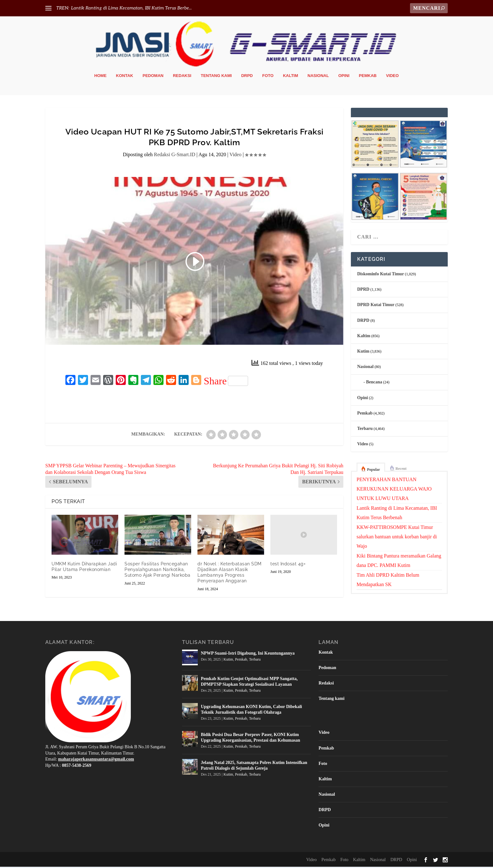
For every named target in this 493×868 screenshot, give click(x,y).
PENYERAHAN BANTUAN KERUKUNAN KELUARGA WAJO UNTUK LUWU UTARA (394, 490)
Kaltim (291, 77)
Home (100, 77)
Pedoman (153, 77)
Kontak (125, 77)
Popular (373, 471)
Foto (268, 77)
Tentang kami (216, 77)
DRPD (247, 77)
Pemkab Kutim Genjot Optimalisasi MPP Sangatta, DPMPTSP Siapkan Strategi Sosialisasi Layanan (249, 682)
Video (392, 77)
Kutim (363, 352)
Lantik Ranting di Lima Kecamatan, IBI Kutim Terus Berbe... (131, 8)
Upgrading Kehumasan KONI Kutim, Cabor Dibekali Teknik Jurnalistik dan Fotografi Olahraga (252, 710)
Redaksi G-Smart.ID (174, 156)
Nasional (318, 77)
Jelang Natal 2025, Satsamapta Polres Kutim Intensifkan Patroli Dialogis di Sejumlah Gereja (254, 766)
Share (226, 382)
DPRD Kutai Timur (376, 306)
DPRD (363, 291)
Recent (401, 470)
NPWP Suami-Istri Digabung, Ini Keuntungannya (248, 654)
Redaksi (182, 77)
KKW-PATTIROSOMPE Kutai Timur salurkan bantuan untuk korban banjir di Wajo (397, 538)
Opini (344, 77)
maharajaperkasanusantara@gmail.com (96, 760)
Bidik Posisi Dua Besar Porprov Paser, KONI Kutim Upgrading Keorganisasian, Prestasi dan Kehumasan (251, 738)
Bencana (374, 383)
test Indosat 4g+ (288, 565)
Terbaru (365, 430)
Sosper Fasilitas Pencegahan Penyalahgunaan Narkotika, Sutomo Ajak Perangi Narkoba (158, 571)
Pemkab (368, 77)
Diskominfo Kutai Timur (381, 275)
